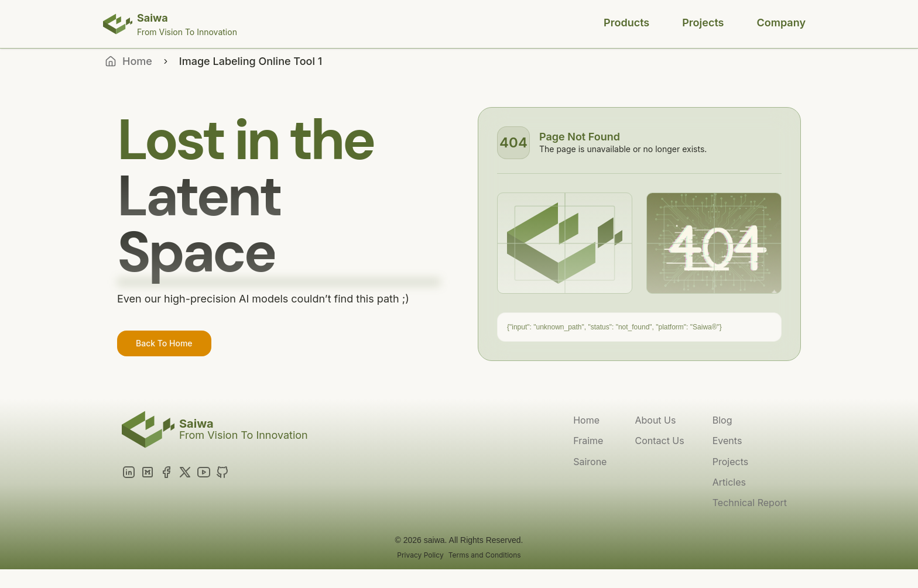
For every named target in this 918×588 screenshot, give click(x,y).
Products (626, 23)
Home (586, 420)
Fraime (588, 441)
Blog (722, 420)
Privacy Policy (420, 555)
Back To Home (164, 343)
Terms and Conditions (485, 555)
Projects (703, 23)
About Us (655, 420)
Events (727, 441)
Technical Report (750, 503)
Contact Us (659, 441)
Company (781, 23)
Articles (729, 482)
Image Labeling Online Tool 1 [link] (251, 61)
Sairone (590, 462)
